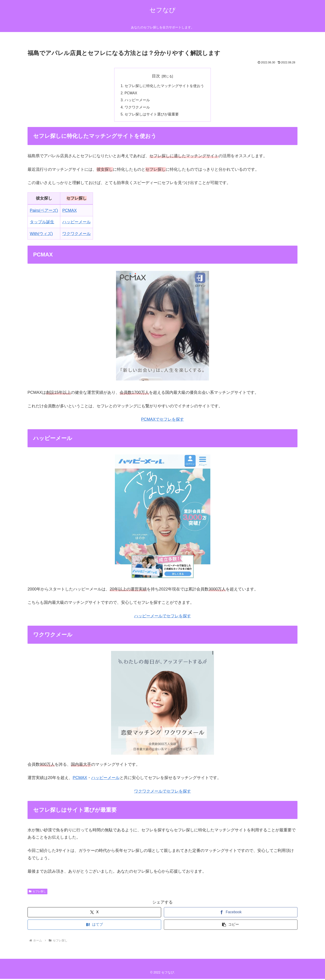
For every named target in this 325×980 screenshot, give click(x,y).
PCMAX (131, 93)
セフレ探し (37, 892)
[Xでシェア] (94, 913)
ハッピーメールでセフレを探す (162, 617)
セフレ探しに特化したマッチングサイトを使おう (164, 86)
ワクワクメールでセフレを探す (162, 792)
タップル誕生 (42, 223)
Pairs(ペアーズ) (44, 212)
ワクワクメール (137, 108)
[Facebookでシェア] (231, 913)
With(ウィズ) (41, 235)
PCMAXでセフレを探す (162, 420)
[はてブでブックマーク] (94, 926)
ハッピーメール (137, 101)
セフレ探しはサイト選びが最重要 (152, 115)
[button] (231, 926)
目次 (156, 76)
